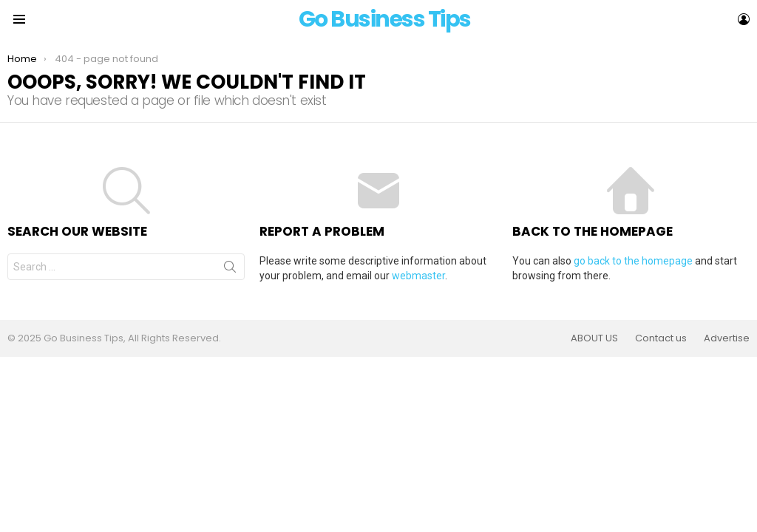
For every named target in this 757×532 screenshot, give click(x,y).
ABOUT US (594, 338)
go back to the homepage (633, 261)
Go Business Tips (385, 19)
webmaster (418, 276)
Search (230, 270)
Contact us (661, 338)
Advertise (727, 338)
